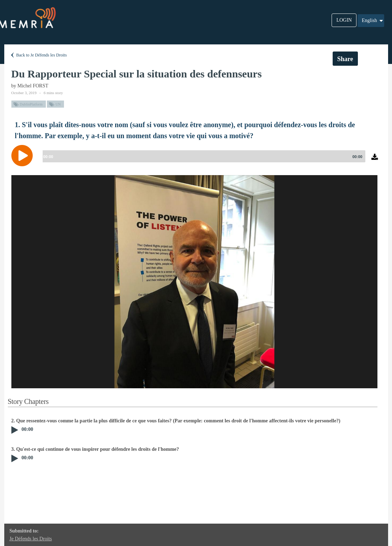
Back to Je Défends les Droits (38, 55)
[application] (196, 161)
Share (345, 59)
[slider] (203, 156)
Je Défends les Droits (31, 539)
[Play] (24, 156)
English (373, 21)
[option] (194, 282)
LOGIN (344, 20)
